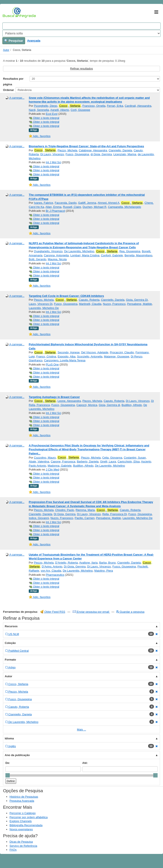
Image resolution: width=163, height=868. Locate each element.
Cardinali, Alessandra (138, 106)
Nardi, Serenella (39, 110)
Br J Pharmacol (55, 211)
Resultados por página (13, 82)
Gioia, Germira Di (137, 300)
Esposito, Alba (67, 356)
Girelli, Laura (108, 461)
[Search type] (81, 33)
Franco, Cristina (46, 356)
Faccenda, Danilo (66, 203)
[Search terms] (81, 26)
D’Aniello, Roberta (66, 563)
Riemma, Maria (85, 510)
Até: (85, 763)
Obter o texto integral (44, 118)
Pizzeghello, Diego (46, 106)
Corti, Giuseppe (80, 110)
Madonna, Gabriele (60, 466)
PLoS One (52, 364)
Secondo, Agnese (69, 352)
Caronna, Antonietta (56, 255)
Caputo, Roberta (89, 300)
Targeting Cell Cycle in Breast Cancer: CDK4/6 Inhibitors (66, 296)
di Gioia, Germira (101, 154)
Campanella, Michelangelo (124, 207)
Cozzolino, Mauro (45, 458)
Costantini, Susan (135, 458)
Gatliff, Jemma (87, 203)
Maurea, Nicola (57, 259)
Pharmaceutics (55, 575)
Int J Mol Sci (54, 162)
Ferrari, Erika (115, 106)
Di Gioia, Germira (65, 514)
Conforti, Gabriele (112, 255)
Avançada (34, 41)
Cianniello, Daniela (120, 150)
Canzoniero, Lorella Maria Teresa (65, 360)
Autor (6, 50)
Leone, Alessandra (69, 401)
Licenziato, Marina (125, 154)
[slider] (8, 775)
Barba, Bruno (108, 563)
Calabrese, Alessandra (93, 150)
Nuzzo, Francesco (114, 304)
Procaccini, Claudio (122, 352)
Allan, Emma (53, 207)
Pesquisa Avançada (22, 801)
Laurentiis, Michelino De (44, 308)
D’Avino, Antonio (52, 567)
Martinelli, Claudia (90, 304)
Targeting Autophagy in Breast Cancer (54, 397)
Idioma (9, 738)
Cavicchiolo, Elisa (129, 461)
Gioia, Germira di (109, 405)
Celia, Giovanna (112, 458)
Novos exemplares (21, 829)
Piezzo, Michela (67, 150)
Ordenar (9, 90)
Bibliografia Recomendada (26, 825)
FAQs (13, 850)
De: (8, 763)
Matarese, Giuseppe (117, 356)
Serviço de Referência (23, 846)
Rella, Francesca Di (114, 514)
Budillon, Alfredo (132, 405)
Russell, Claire (72, 207)
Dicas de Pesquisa (21, 842)
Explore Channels (21, 821)
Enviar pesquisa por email (91, 612)
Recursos (11, 626)
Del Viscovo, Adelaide (95, 352)
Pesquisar (14, 41)
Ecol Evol (52, 114)
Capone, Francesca (63, 461)
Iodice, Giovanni (39, 518)
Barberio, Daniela (88, 461)
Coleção (10, 643)
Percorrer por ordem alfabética (29, 817)
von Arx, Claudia (51, 571)
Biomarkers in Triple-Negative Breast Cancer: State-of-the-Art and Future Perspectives (86, 146)
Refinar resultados (81, 69)
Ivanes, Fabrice (44, 203)
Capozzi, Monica (87, 405)
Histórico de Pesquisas (24, 797)
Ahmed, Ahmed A (108, 203)
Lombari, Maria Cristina (85, 255)
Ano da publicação (17, 755)
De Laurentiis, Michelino (79, 251)
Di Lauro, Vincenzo (52, 154)
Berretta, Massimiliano (138, 255)
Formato (10, 660)
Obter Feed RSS (53, 612)
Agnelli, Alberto (60, 110)
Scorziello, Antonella (90, 356)
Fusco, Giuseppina (77, 154)
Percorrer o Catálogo (23, 813)
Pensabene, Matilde (140, 304)
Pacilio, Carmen (85, 518)
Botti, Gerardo (38, 259)
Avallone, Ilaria (88, 563)
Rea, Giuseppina (130, 251)
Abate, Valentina (39, 461)
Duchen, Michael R (94, 207)
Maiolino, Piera (104, 571)
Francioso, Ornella (94, 106)
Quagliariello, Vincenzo (48, 251)
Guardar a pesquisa (130, 612)
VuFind (9, 12)
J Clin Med (52, 470)
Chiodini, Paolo (65, 510)
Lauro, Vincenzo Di (41, 304)
